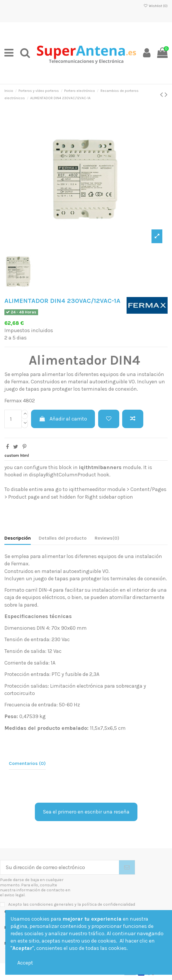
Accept (25, 963)
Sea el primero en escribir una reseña (86, 812)
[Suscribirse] (127, 867)
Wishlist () (156, 6)
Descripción (18, 538)
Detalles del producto (63, 538)
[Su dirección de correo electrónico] (60, 867)
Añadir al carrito (63, 419)
